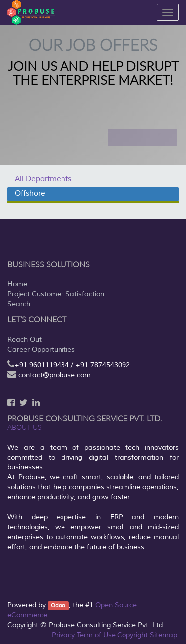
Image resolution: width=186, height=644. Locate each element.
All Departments (43, 179)
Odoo (58, 605)
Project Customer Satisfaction (56, 294)
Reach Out (25, 339)
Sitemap (163, 635)
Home (17, 284)
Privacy (63, 635)
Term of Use (96, 635)
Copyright (132, 635)
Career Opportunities (41, 349)
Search (19, 304)
